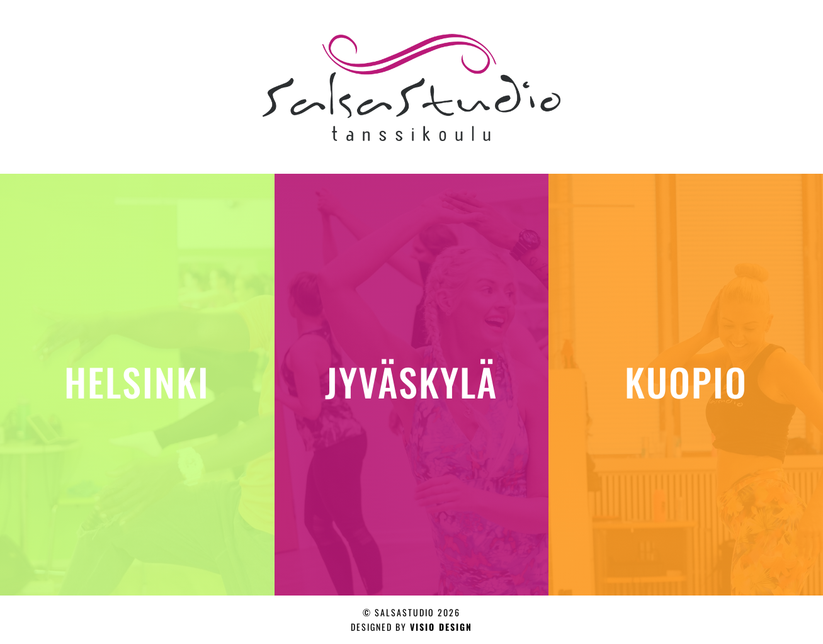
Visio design (441, 627)
